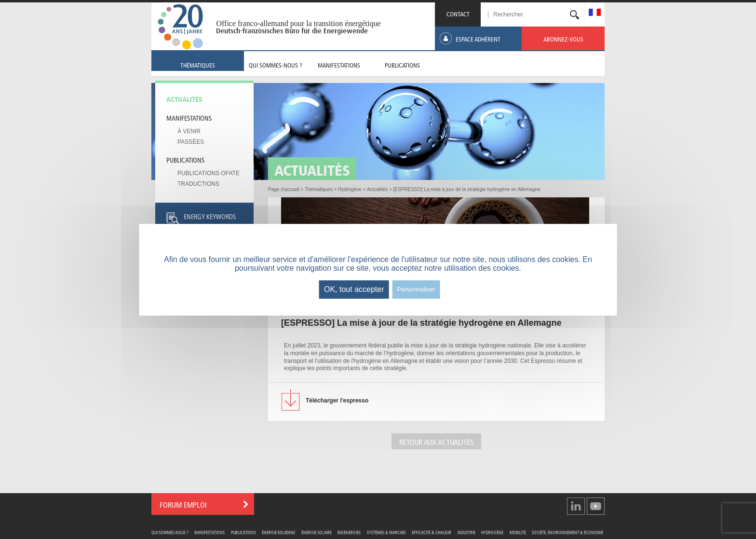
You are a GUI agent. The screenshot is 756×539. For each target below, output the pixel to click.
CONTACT (458, 13)
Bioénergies (349, 532)
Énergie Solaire (317, 532)
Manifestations (189, 117)
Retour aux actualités (436, 441)
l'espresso (337, 401)
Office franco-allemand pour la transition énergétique (298, 23)
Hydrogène (492, 532)
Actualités (184, 98)
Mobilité (518, 532)
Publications (185, 159)
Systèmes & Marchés (386, 532)
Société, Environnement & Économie (567, 532)
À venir (189, 131)
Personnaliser (417, 289)
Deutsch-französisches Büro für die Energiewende (292, 31)
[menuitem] (595, 13)
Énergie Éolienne (278, 532)
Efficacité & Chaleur (432, 532)
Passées (191, 142)
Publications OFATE (209, 173)
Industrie (466, 532)
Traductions (198, 184)
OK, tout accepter (354, 289)
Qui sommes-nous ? (170, 532)
